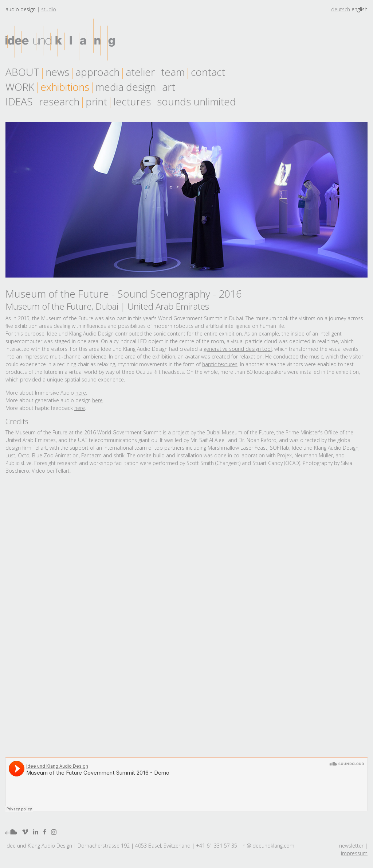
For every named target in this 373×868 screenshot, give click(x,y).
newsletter (351, 846)
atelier (140, 72)
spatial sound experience (94, 379)
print (96, 101)
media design (126, 87)
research (59, 101)
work (20, 87)
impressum (354, 853)
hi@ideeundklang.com (268, 846)
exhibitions (65, 87)
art (169, 87)
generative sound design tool (238, 349)
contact (208, 72)
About (22, 72)
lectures (132, 101)
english (360, 9)
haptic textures (220, 364)
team (173, 72)
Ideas (19, 101)
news (57, 72)
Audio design (21, 9)
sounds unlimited (197, 101)
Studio (49, 9)
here (81, 393)
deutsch (341, 9)
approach (97, 72)
